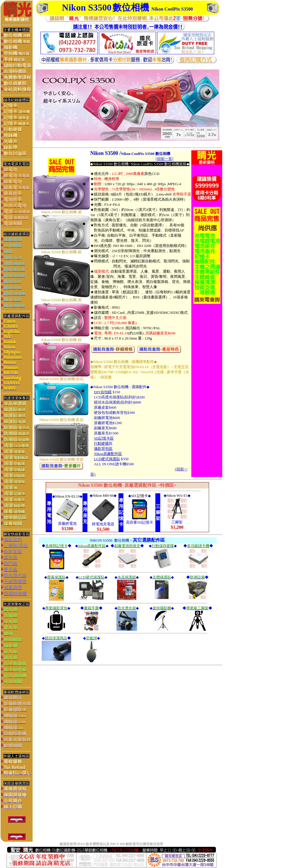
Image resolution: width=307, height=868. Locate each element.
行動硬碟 (101, 443)
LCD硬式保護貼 (107, 459)
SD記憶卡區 (104, 438)
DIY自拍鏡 (103, 392)
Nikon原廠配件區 (108, 454)
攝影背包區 (103, 449)
